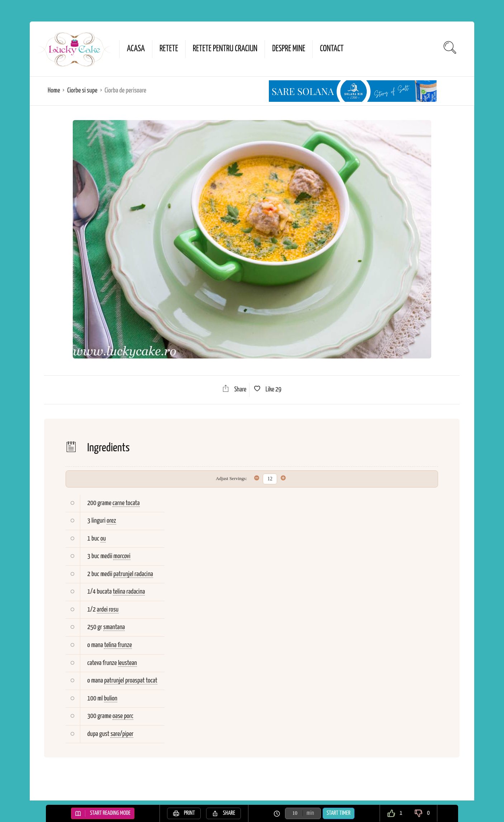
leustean (127, 663)
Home (54, 91)
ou (103, 539)
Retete (169, 49)
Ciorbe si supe (82, 91)
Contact (332, 49)
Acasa (136, 49)
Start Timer (339, 813)
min (310, 813)
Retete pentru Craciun (225, 49)
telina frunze (118, 645)
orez (111, 521)
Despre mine (289, 49)
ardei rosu (108, 610)
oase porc (123, 716)
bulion (111, 699)
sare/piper (122, 734)
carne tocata (126, 503)
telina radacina (129, 592)
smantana (114, 627)
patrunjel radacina (133, 574)
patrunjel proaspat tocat (130, 681)
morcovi (122, 556)
